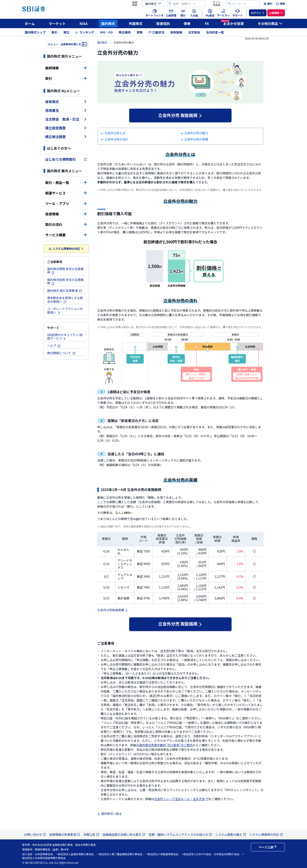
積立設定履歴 (66, 128)
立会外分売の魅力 (194, 133)
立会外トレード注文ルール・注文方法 (181, 799)
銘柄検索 (66, 68)
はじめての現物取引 (66, 159)
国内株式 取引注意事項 (65, 291)
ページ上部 (268, 847)
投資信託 (163, 23)
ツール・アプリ (66, 203)
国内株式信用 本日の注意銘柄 (65, 281)
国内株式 (108, 23)
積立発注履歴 (66, 137)
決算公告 (91, 834)
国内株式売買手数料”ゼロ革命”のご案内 (166, 745)
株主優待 (125, 32)
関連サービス (66, 193)
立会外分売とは (113, 133)
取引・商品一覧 (66, 183)
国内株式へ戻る (110, 814)
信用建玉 (66, 110)
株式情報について (61, 353)
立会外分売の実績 (194, 139)
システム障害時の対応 (66, 249)
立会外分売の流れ (114, 139)
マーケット (57, 23)
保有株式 (66, 102)
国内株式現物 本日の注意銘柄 (65, 271)
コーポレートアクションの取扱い (65, 311)
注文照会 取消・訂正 (66, 119)
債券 (187, 23)
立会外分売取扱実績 (113, 610)
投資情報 (66, 214)
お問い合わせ (35, 834)
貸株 (139, 32)
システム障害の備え (231, 834)
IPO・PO (106, 32)
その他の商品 (270, 23)
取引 (55, 32)
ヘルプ (54, 346)
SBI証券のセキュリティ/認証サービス (65, 337)
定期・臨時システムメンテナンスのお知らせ (180, 834)
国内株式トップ (35, 32)
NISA (84, 23)
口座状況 (156, 32)
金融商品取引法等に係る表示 (124, 834)
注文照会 (194, 32)
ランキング (85, 32)
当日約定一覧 (215, 32)
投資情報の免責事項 (65, 834)
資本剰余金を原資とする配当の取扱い (65, 300)
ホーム (30, 23)
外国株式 (136, 23)
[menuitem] (268, 4)
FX (207, 23)
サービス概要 (66, 235)
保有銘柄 (176, 32)
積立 (67, 32)
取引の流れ (66, 224)
